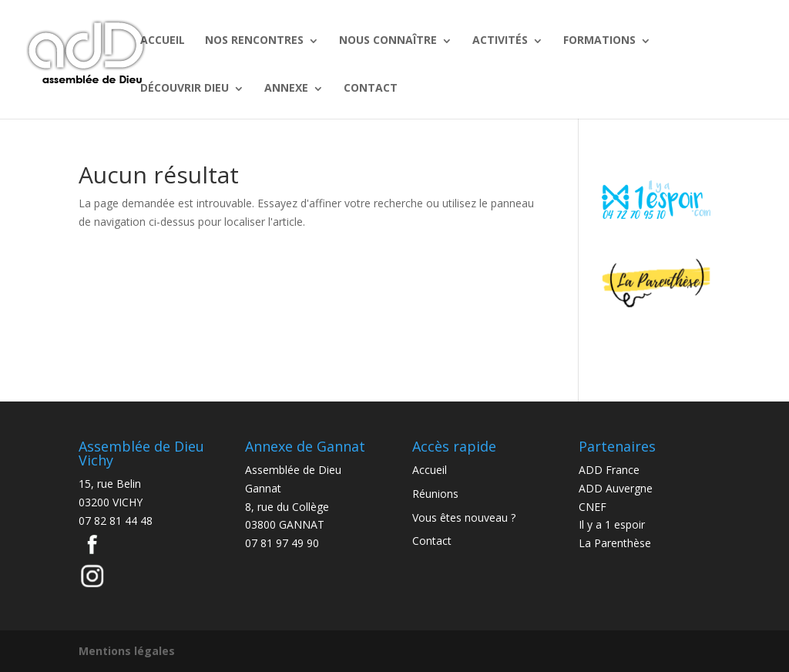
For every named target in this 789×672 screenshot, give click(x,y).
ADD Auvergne (616, 488)
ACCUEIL (163, 40)
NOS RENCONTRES (254, 40)
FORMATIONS (599, 40)
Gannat (263, 488)
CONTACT (371, 87)
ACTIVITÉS (500, 40)
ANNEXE (286, 87)
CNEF (593, 507)
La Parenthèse (615, 543)
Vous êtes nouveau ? (464, 517)
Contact (432, 541)
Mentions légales (127, 651)
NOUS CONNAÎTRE (388, 40)
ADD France (609, 470)
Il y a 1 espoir (612, 524)
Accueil (430, 470)
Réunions (435, 494)
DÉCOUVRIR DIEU (185, 87)
